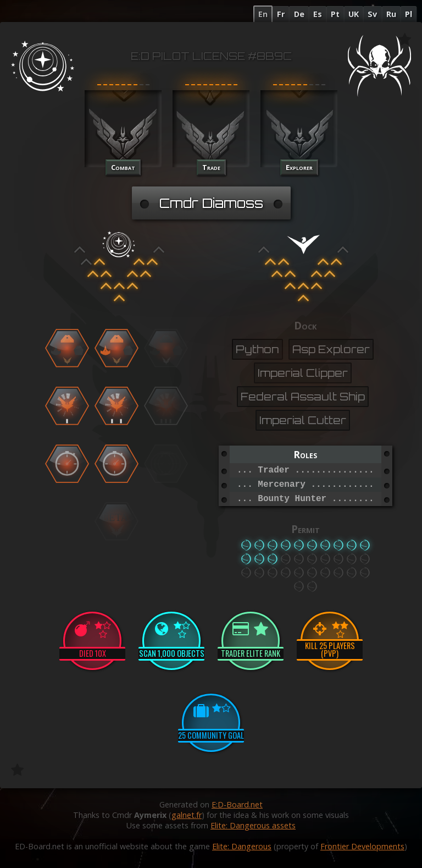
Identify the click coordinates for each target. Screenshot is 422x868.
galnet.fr (187, 815)
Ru (391, 14)
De (299, 14)
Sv (372, 14)
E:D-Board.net (237, 804)
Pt (335, 14)
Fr (281, 14)
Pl (409, 14)
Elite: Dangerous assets (253, 825)
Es (318, 14)
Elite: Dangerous (242, 846)
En (263, 14)
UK (354, 14)
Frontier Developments (362, 846)
